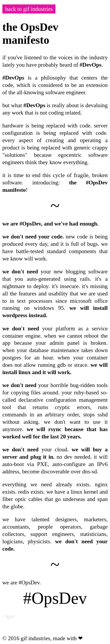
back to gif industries (29, 9)
